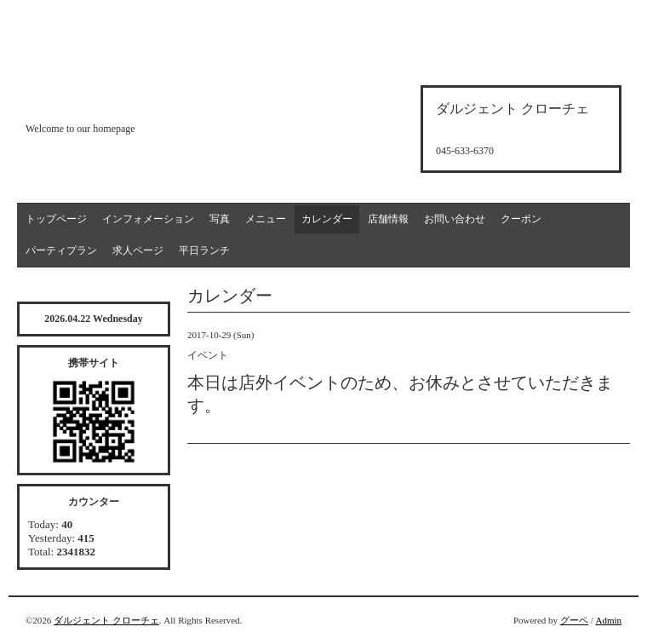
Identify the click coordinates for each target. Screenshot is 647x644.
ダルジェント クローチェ (106, 620)
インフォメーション (148, 219)
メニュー (266, 219)
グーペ (574, 620)
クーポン (521, 219)
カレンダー (327, 219)
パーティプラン (61, 250)
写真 (220, 219)
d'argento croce (110, 99)
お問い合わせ (455, 219)
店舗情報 (388, 219)
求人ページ (138, 250)
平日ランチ (204, 250)
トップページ (56, 219)
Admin (608, 620)
